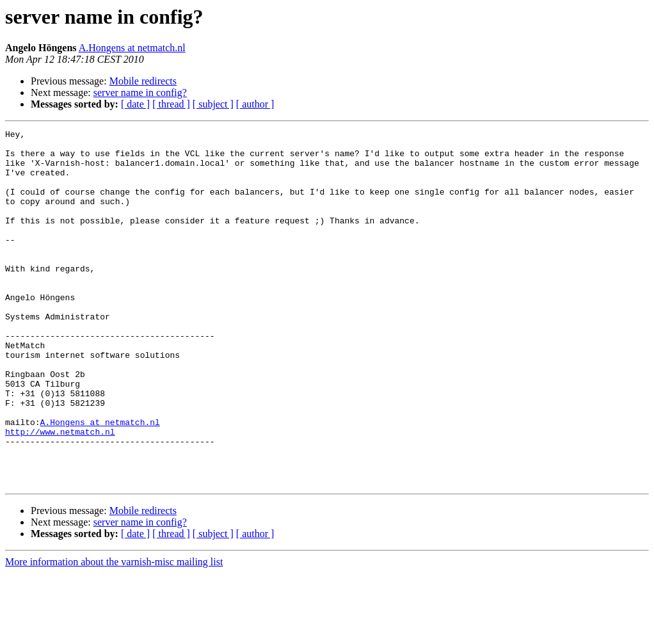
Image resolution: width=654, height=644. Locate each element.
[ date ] (135, 104)
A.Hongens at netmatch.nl (132, 48)
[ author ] (255, 104)
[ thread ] (171, 104)
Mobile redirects (143, 81)
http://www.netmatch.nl (60, 493)
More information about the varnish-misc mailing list (114, 633)
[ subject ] (213, 104)
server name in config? (140, 93)
